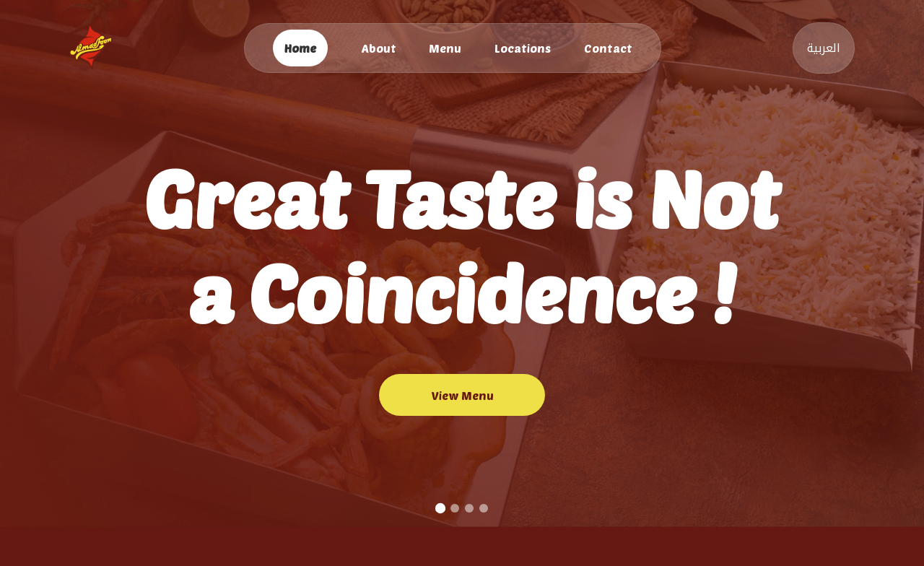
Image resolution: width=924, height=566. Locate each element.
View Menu (462, 395)
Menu (445, 48)
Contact (608, 48)
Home (300, 48)
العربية (824, 48)
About (379, 48)
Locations (523, 48)
